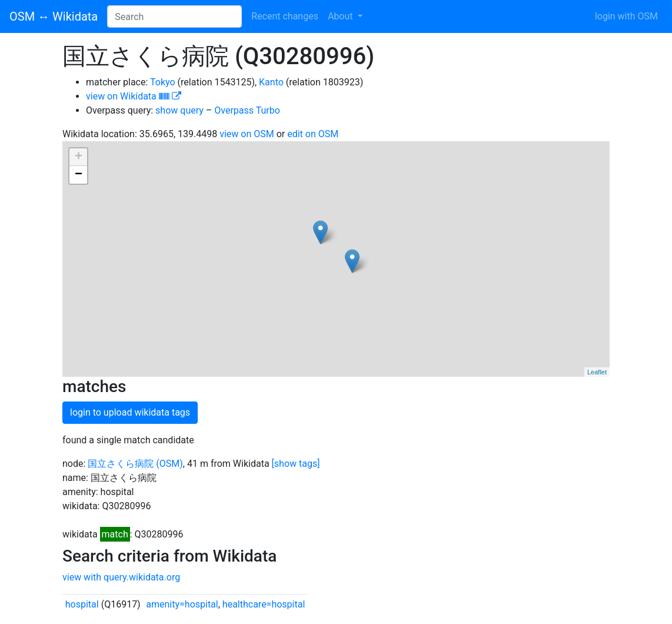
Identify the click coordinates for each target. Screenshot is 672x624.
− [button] (79, 175)
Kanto (271, 82)
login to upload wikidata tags (130, 412)
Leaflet (597, 372)
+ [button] (79, 157)
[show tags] (296, 464)
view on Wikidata (134, 96)
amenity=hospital (182, 604)
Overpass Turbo (247, 110)
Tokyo (163, 82)
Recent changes (285, 16)
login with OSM (626, 16)
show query (179, 110)
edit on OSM (313, 134)
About (342, 16)
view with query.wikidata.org (121, 577)
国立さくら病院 (121, 464)
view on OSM (247, 134)
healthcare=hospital (264, 604)
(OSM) (169, 464)
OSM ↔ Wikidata (54, 16)
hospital (82, 604)
